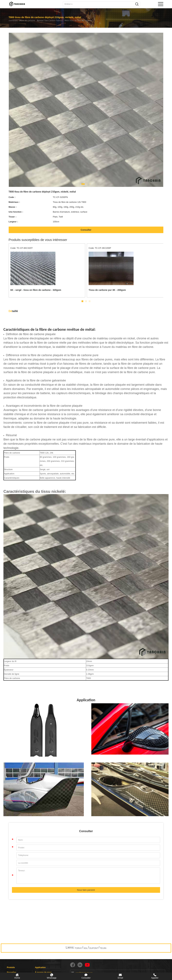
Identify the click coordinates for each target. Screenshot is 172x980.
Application (40, 967)
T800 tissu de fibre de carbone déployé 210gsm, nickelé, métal (89, 21)
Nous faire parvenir (86, 890)
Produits (11, 967)
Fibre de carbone (30, 21)
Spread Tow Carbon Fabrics (55, 21)
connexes (13, 21)
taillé (13, 311)
